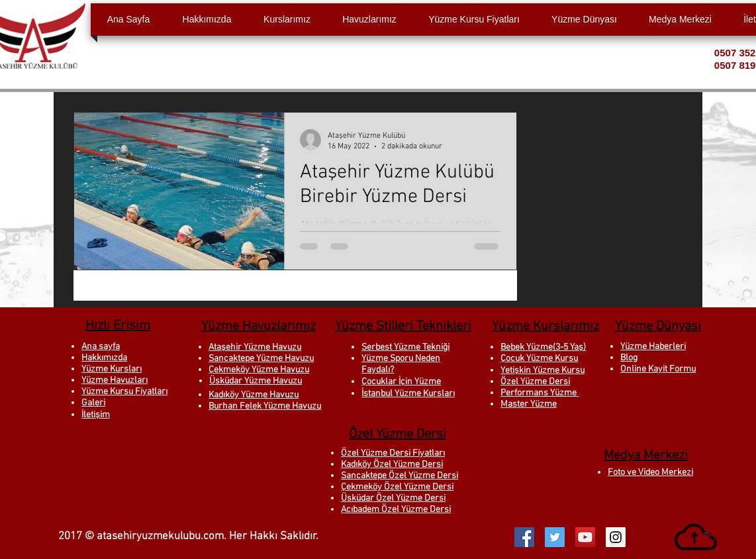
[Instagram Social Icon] (616, 537)
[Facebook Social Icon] (524, 537)
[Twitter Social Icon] (555, 537)
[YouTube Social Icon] (585, 537)
